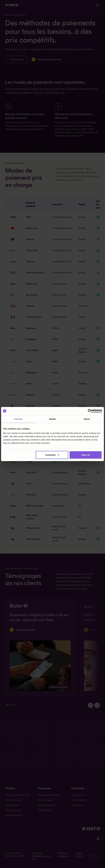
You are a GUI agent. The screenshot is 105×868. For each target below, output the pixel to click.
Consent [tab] (18, 419)
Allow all (86, 455)
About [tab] (87, 419)
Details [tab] (52, 419)
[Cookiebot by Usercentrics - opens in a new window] (90, 411)
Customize (52, 455)
